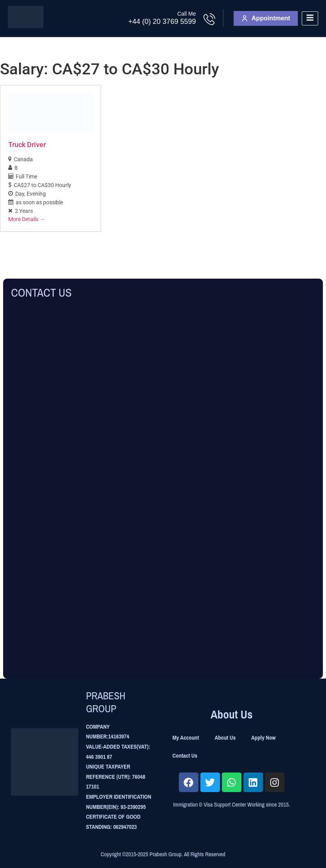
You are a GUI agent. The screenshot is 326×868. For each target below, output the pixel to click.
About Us (225, 738)
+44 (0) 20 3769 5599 (162, 22)
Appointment (266, 18)
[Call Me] (209, 19)
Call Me (186, 14)
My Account (186, 738)
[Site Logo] (26, 26)
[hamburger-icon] (310, 19)
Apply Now (263, 738)
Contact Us (185, 756)
